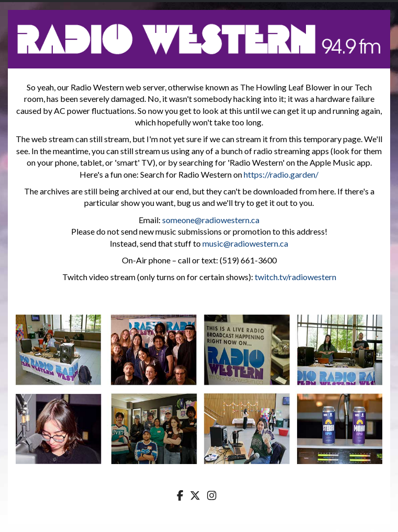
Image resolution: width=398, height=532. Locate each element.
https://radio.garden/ (281, 174)
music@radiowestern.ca (245, 243)
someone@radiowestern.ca (211, 220)
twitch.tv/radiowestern (295, 277)
